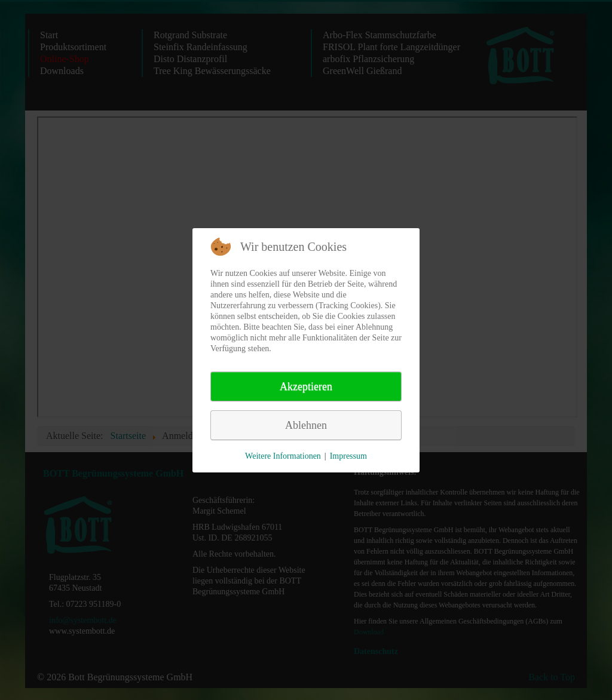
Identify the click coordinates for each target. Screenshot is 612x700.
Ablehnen (306, 425)
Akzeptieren (306, 386)
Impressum (348, 456)
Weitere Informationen (283, 456)
